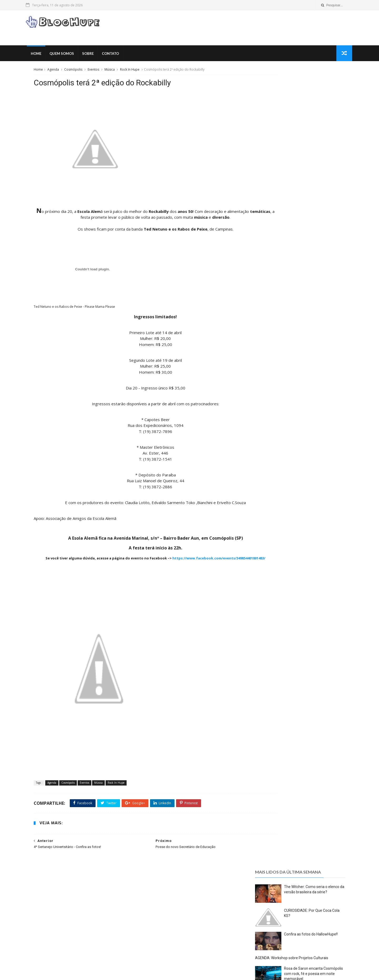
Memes (45, 936)
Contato (119, 55)
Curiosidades (113, 905)
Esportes (46, 920)
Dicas (66, 912)
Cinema (80, 897)
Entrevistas (107, 912)
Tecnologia (82, 951)
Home (45, 55)
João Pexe (269, 288)
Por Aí (118, 936)
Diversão (85, 912)
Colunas (45, 905)
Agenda (55, 72)
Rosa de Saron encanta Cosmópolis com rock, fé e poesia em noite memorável (313, 187)
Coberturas (102, 897)
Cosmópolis (75, 72)
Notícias (100, 936)
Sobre (97, 55)
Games (101, 920)
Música (111, 72)
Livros (107, 928)
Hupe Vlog (47, 928)
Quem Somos (70, 55)
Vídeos (64, 959)
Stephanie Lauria (276, 300)
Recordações (74, 943)
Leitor (90, 928)
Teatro (61, 951)
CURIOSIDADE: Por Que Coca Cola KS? (202, 896)
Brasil (63, 897)
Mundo (63, 936)
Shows (44, 951)
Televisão (105, 951)
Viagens (45, 959)
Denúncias (47, 912)
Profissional (48, 943)
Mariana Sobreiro (276, 294)
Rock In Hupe (132, 72)
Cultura (90, 905)
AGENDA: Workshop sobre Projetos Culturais (291, 172)
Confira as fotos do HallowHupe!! (310, 148)
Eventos (95, 72)
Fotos (83, 920)
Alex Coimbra (272, 282)
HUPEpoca (70, 928)
